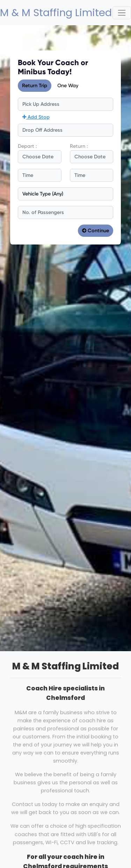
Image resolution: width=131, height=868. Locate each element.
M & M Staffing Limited (49, 13)
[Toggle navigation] (122, 13)
